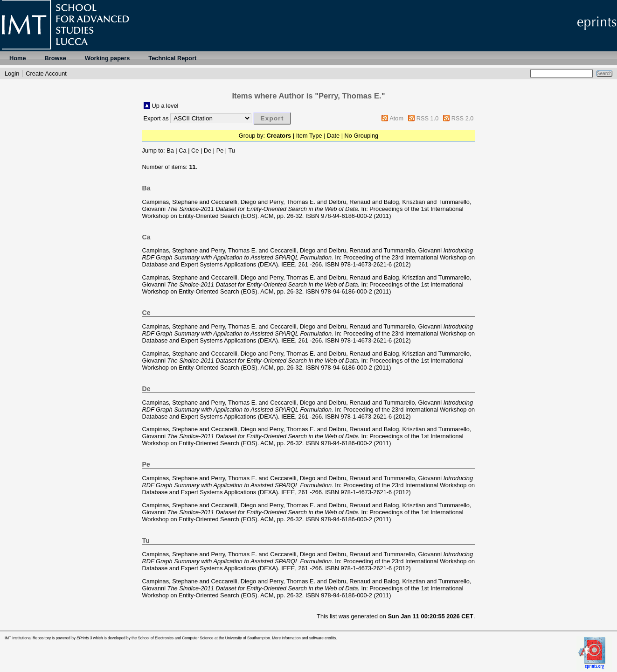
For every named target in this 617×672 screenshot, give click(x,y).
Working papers (107, 58)
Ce (195, 150)
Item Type (309, 136)
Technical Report (172, 58)
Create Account (46, 73)
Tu (232, 150)
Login (12, 73)
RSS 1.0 (428, 118)
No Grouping (362, 136)
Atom (396, 118)
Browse (55, 58)
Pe (220, 150)
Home (18, 58)
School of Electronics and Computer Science (176, 638)
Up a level (165, 106)
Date (333, 136)
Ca (182, 150)
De (208, 150)
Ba (170, 150)
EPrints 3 (84, 638)
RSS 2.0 (463, 118)
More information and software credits (304, 638)
